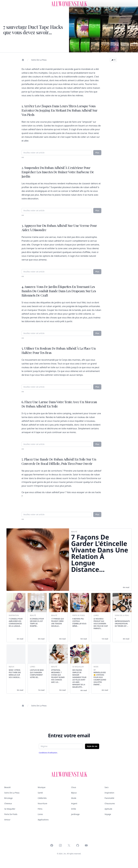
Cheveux (8, 803)
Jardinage (75, 814)
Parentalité (109, 798)
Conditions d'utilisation (48, 753)
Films (40, 809)
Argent (74, 803)
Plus (97, 153)
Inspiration (109, 793)
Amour (7, 820)
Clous (74, 787)
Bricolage (8, 798)
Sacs (107, 787)
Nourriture (42, 803)
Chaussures (110, 803)
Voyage (108, 814)
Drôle (74, 809)
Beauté (7, 787)
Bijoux (74, 793)
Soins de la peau (39, 60)
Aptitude (108, 809)
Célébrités (42, 798)
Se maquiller (10, 809)
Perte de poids (11, 814)
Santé (40, 793)
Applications (43, 820)
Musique (42, 787)
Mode (74, 798)
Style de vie (92, 746)
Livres (40, 814)
